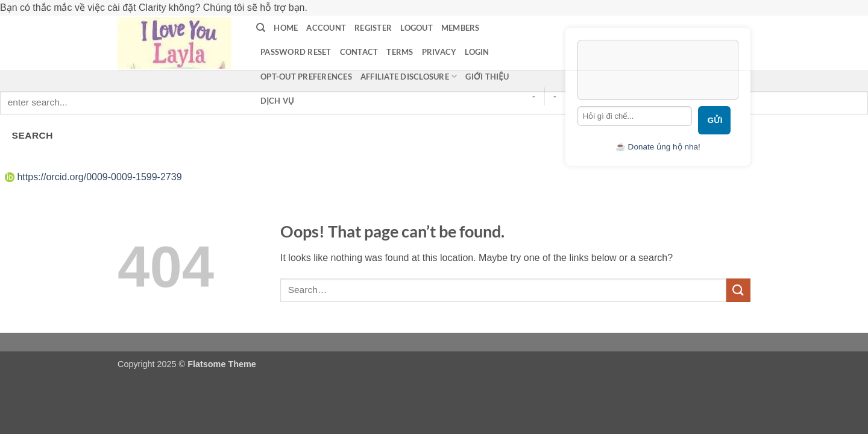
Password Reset (296, 52)
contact (359, 52)
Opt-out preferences (306, 77)
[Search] (261, 28)
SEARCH (33, 135)
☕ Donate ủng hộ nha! (658, 147)
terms (400, 52)
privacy (439, 52)
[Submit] (738, 290)
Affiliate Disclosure (409, 76)
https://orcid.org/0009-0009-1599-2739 (93, 177)
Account (326, 28)
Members (461, 28)
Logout (417, 28)
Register (373, 28)
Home (286, 28)
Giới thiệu (487, 77)
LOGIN (477, 52)
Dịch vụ (277, 101)
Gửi (715, 120)
